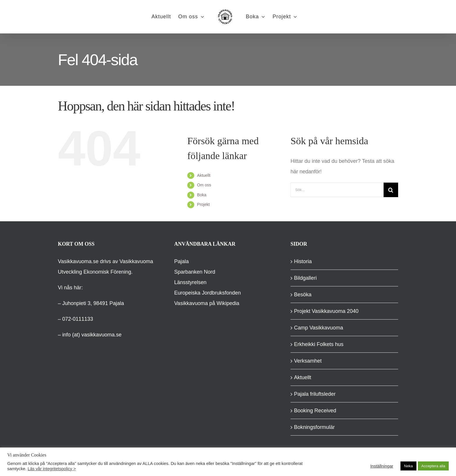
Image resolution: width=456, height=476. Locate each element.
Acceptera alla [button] (433, 466)
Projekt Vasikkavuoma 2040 (326, 311)
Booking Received (315, 411)
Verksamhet (308, 361)
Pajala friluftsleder (315, 394)
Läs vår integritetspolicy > (52, 469)
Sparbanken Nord (195, 272)
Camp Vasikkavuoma (319, 328)
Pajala (181, 261)
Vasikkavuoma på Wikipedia (207, 303)
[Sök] (391, 190)
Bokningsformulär (314, 427)
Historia (303, 261)
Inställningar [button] (382, 466)
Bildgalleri (305, 278)
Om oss (204, 185)
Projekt (204, 204)
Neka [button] (408, 466)
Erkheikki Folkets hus (319, 344)
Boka (202, 195)
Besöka (303, 295)
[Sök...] (337, 190)
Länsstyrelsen (190, 282)
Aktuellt (204, 175)
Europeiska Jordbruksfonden (207, 293)
